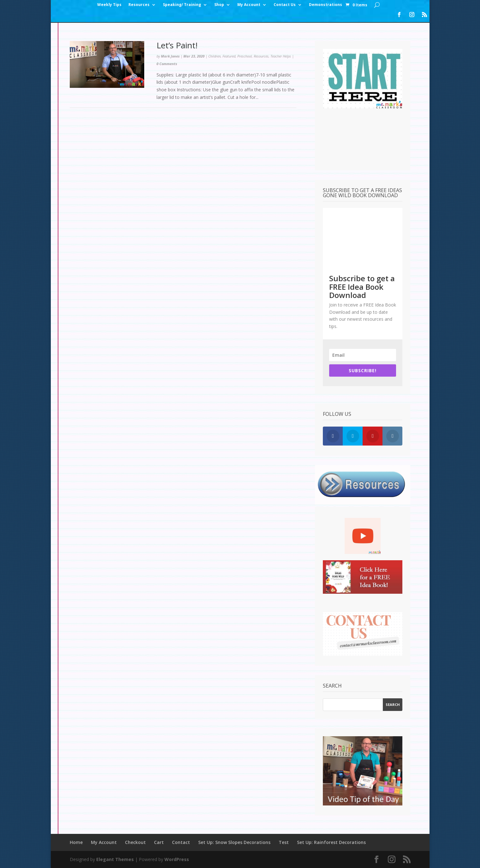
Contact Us (285, 5)
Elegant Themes (115, 859)
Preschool (245, 56)
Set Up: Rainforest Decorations (331, 842)
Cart (159, 842)
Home (76, 842)
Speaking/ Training (182, 5)
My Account (249, 5)
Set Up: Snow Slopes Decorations (234, 842)
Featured (229, 56)
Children (214, 56)
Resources (139, 5)
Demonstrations (326, 5)
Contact (181, 842)
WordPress (177, 859)
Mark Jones (170, 56)
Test (284, 842)
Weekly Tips (109, 5)
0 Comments (167, 64)
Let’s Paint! (177, 45)
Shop (219, 5)
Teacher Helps (281, 56)
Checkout (135, 842)
